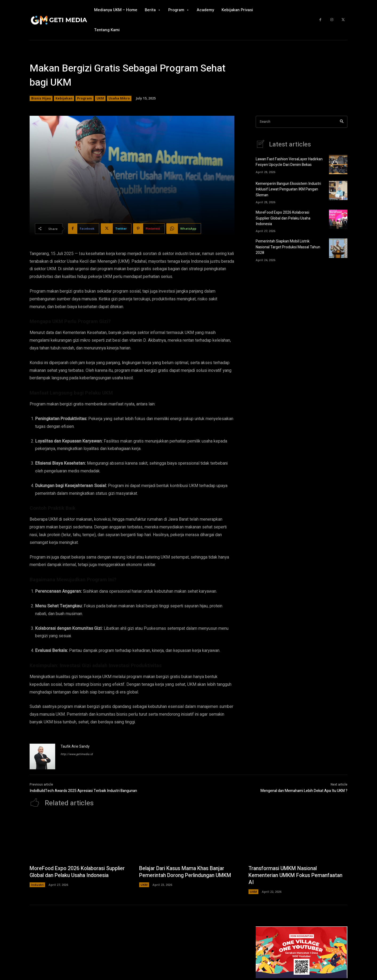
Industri (37, 892)
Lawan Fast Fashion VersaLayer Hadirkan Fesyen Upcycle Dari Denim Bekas (289, 162)
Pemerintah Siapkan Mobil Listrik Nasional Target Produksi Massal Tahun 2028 (288, 247)
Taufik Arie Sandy (75, 746)
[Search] (342, 122)
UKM (100, 98)
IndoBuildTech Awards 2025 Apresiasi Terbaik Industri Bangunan (83, 791)
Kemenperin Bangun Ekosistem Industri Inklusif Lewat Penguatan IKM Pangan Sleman (288, 190)
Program (85, 98)
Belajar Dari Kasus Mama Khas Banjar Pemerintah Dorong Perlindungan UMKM (187, 872)
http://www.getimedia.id (77, 754)
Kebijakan (64, 98)
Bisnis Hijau (41, 98)
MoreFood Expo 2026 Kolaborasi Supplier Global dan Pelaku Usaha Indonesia (283, 218)
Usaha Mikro (119, 98)
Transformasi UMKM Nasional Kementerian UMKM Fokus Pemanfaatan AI (297, 876)
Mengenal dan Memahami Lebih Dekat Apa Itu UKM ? (304, 791)
